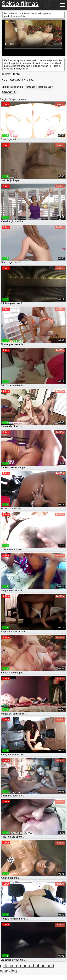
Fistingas (31, 87)
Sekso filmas (20, 4)
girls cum (9, 966)
